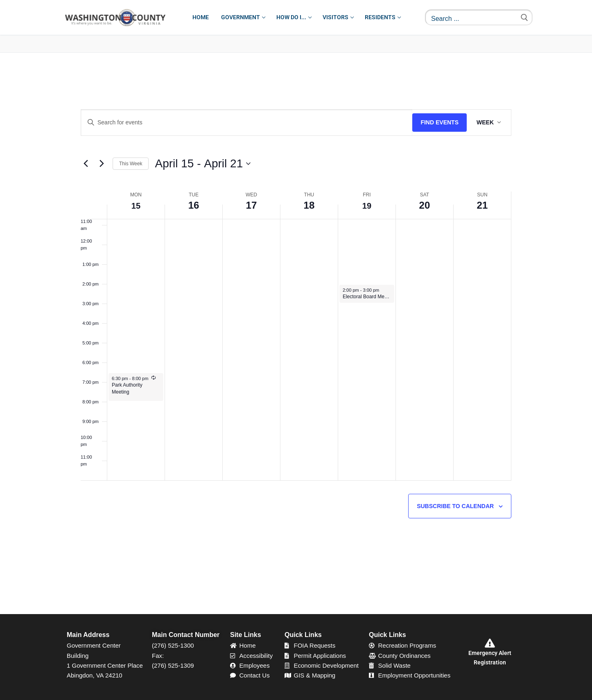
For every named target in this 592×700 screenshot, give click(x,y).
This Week (131, 164)
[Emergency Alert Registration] (490, 643)
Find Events (439, 122)
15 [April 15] (136, 205)
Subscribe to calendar (455, 506)
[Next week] (102, 164)
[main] (296, 333)
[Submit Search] (524, 17)
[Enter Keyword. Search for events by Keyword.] (247, 123)
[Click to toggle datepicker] (203, 164)
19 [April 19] (367, 205)
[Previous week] (86, 164)
